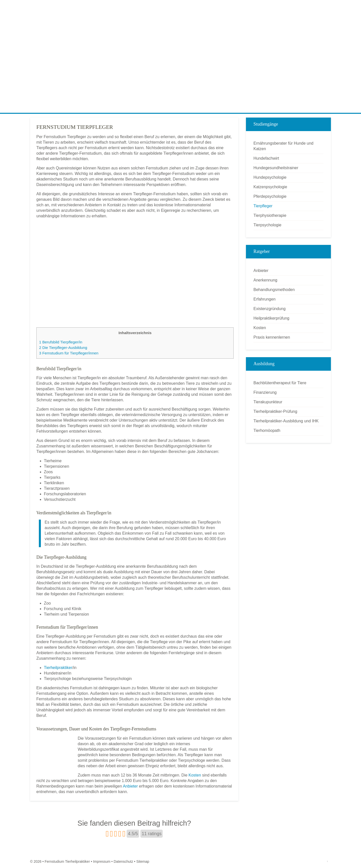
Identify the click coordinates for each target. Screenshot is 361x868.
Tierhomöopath (267, 430)
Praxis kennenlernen (272, 337)
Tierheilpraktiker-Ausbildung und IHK (286, 421)
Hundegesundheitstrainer (276, 168)
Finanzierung (265, 392)
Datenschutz (123, 861)
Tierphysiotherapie (270, 215)
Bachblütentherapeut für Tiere (280, 383)
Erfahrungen (264, 299)
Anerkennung (265, 280)
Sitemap (143, 861)
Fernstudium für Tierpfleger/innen (69, 353)
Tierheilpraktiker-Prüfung (275, 411)
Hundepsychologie (270, 177)
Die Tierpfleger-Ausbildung (63, 348)
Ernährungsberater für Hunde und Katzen (283, 146)
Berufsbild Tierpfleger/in (61, 342)
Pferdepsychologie (270, 196)
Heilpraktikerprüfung (271, 318)
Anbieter (130, 786)
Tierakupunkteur (268, 402)
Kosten (195, 775)
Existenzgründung (269, 309)
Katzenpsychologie (270, 187)
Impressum (102, 861)
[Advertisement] (180, 75)
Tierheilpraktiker (58, 668)
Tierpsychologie (267, 225)
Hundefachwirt (266, 158)
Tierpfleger (263, 206)
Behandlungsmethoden (274, 290)
